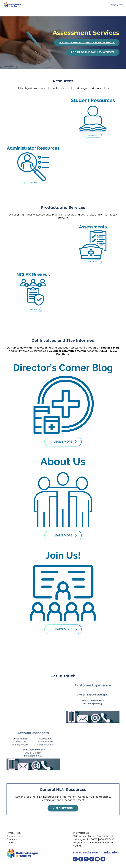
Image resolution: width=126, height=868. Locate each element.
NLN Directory (63, 808)
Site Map (11, 843)
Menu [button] (117, 5)
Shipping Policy (15, 836)
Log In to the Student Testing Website (87, 43)
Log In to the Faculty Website (93, 52)
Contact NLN (14, 839)
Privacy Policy (14, 833)
